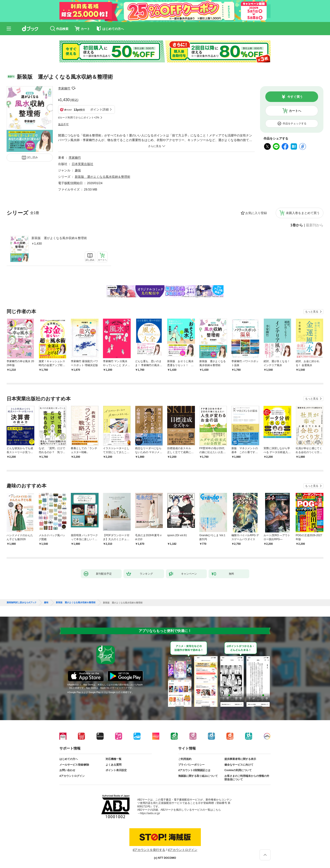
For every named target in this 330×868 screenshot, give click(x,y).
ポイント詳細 (99, 109)
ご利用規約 (185, 759)
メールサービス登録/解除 (74, 765)
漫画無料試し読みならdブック (22, 603)
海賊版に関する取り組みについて (198, 776)
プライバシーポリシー (191, 765)
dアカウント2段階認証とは (194, 770)
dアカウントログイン (72, 776)
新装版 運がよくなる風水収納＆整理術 (59, 238)
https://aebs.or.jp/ (150, 813)
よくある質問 (114, 765)
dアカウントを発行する (149, 850)
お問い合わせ (67, 770)
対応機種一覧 (114, 759)
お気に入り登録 (256, 213)
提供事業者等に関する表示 (240, 759)
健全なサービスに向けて (239, 765)
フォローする (73, 88)
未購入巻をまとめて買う (303, 213)
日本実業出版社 (82, 164)
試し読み (33, 157)
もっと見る (312, 312)
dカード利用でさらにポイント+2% (79, 118)
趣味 (78, 170)
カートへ (295, 111)
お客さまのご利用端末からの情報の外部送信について (247, 778)
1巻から (297, 225)
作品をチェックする (295, 123)
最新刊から (315, 225)
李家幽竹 (64, 88)
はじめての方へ (69, 759)
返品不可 (63, 124)
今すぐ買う (295, 97)
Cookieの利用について (238, 770)
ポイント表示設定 (116, 770)
